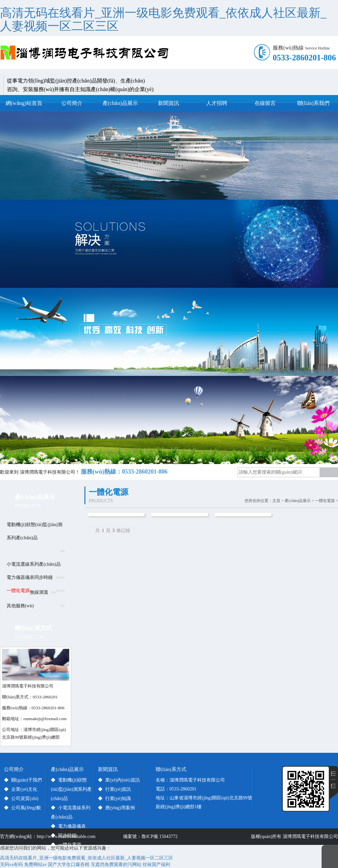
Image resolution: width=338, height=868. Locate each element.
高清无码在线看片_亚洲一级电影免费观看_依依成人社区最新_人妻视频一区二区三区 (163, 19)
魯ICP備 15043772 (161, 836)
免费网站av (35, 865)
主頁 (276, 501)
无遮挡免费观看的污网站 (116, 865)
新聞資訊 (169, 103)
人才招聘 (217, 103)
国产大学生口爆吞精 (69, 865)
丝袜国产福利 (156, 865)
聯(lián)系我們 (313, 103)
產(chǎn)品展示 (120, 103)
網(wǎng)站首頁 (24, 103)
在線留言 (265, 103)
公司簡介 (72, 103)
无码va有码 (11, 865)
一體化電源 (325, 501)
